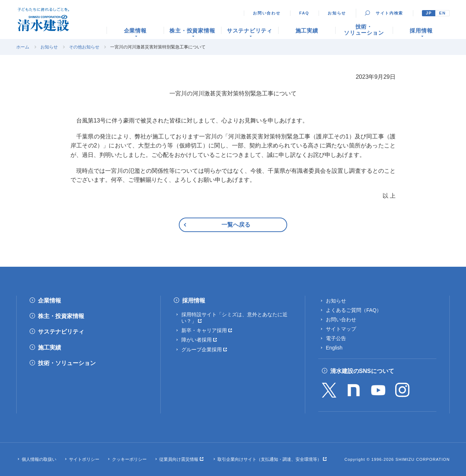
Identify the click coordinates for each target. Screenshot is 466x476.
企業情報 (49, 301)
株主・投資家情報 (61, 316)
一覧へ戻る (236, 225)
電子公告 (336, 338)
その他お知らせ (84, 47)
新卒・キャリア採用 (204, 330)
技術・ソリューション (67, 363)
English (334, 348)
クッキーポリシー (129, 459)
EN (442, 13)
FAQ (304, 13)
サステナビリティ (61, 332)
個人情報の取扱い (39, 459)
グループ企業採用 (202, 350)
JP (429, 13)
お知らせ (337, 13)
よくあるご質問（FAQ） (354, 310)
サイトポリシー (84, 459)
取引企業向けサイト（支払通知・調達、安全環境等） (269, 459)
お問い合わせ (267, 13)
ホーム (23, 47)
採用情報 (194, 301)
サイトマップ (341, 329)
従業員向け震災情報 (179, 459)
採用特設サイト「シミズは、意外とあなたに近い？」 (234, 318)
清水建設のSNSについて (362, 371)
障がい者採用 (197, 340)
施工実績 (49, 348)
